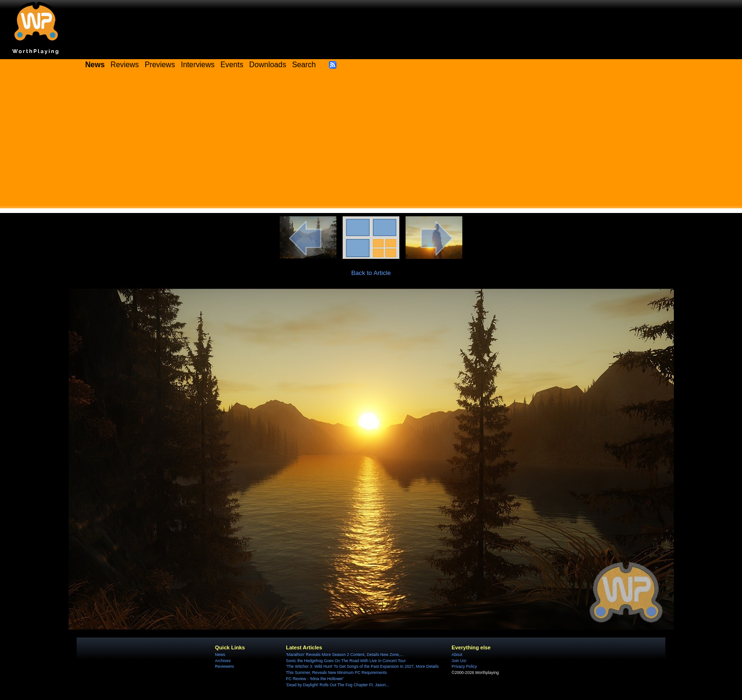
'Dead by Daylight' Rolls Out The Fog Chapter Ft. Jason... (337, 685)
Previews (160, 65)
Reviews (125, 65)
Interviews (198, 65)
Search (304, 65)
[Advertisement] (371, 142)
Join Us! (459, 661)
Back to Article (371, 273)
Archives (223, 661)
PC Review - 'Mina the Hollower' (315, 679)
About (457, 655)
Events (232, 65)
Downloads (268, 65)
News (220, 655)
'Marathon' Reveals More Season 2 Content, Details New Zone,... (344, 655)
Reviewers (224, 666)
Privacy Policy (464, 666)
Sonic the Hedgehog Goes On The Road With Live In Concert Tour (346, 661)
